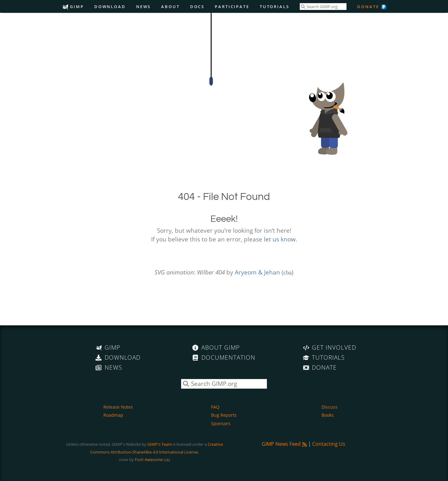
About (170, 7)
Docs (197, 7)
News (144, 7)
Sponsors (221, 423)
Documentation (224, 357)
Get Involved (330, 347)
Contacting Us (329, 444)
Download (110, 7)
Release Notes (118, 407)
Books (328, 415)
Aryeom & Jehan (257, 272)
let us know (280, 239)
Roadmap (113, 415)
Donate (368, 7)
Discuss (330, 407)
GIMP (73, 7)
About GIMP (216, 347)
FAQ (215, 407)
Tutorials (275, 7)
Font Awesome (149, 459)
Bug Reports (224, 415)
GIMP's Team (160, 444)
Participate (232, 7)
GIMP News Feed (284, 444)
